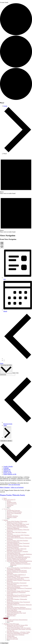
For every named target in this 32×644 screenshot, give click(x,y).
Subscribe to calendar (6, 441)
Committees (10, 505)
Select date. (16, 373)
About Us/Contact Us (9, 500)
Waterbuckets (11, 636)
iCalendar (6, 468)
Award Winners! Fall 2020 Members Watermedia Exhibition (17, 586)
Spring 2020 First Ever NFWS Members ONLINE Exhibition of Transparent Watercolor (19, 596)
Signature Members (12, 516)
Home (5, 498)
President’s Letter (12, 502)
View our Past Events (14, 485)
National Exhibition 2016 (14, 612)
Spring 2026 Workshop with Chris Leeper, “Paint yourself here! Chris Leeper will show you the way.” (19, 629)
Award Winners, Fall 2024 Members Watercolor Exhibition (17, 541)
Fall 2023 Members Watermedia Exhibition (19, 554)
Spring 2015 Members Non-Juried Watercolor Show (16, 614)
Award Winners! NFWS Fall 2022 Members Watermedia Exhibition (17, 559)
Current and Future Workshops (16, 635)
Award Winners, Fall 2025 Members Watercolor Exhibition (17, 528)
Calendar (6, 618)
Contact (9, 506)
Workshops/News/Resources (11, 624)
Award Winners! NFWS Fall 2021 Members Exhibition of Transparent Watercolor (17, 572)
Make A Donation (5, 487)
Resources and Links (12, 639)
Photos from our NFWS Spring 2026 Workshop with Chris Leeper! (17, 626)
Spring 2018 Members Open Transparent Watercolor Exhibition (18, 603)
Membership (7, 509)
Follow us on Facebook (17, 487)
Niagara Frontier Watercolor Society (13, 495)
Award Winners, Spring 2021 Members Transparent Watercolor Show (18, 578)
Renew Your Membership (14, 513)
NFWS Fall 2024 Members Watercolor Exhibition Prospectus (18, 547)
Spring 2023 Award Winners (15, 556)
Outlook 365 (7, 470)
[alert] (16, 175)
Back (8, 508)
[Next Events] (4, 360)
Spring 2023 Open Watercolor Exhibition (19, 557)
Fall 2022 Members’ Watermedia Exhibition (19, 561)
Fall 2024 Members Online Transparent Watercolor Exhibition (18, 544)
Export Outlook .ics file (10, 474)
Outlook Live (7, 471)
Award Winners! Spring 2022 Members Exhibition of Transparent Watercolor (20, 564)
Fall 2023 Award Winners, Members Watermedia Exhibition (17, 552)
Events (5, 106)
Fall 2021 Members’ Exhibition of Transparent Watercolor (16, 575)
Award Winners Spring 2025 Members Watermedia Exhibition (18, 536)
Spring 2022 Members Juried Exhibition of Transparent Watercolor (19, 569)
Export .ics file (7, 473)
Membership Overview (13, 511)
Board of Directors (12, 504)
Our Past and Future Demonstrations (17, 620)
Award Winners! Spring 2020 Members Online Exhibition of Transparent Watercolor (18, 592)
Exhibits (6, 520)
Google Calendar (8, 466)
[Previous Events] (18, 359)
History (9, 501)
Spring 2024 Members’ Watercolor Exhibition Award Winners (17, 549)
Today (2, 363)
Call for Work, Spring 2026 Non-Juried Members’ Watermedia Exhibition (18, 525)
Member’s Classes (12, 517)
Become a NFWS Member (14, 512)
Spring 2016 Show (12, 610)
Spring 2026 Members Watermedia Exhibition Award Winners (17, 522)
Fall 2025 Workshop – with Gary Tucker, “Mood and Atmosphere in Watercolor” (19, 633)
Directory (9, 515)
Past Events (10, 621)
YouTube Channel (12, 637)
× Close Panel (4, 643)
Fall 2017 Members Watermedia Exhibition (19, 609)
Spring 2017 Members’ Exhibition (16, 607)
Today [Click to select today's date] (5, 425)
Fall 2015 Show (11, 616)
